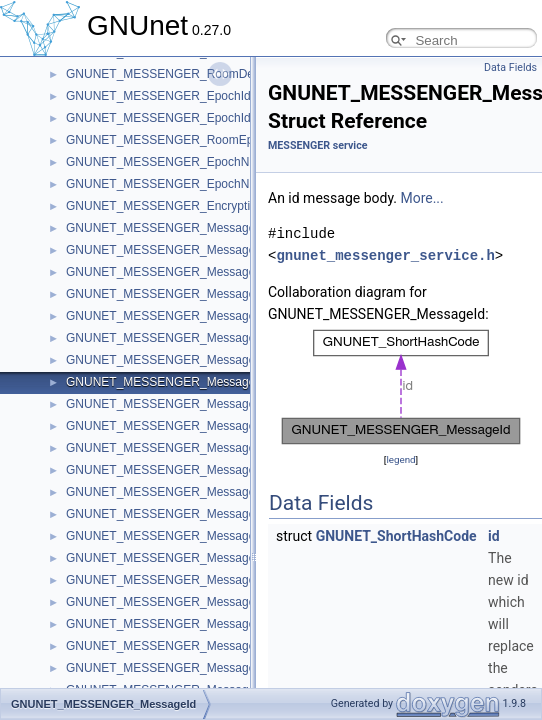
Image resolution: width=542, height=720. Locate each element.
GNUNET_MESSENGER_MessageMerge (177, 426)
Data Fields (510, 67)
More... (421, 198)
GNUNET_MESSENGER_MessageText (171, 492)
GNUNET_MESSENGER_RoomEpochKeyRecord (199, 140)
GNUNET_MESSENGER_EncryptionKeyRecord (194, 206)
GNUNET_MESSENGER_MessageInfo (170, 250)
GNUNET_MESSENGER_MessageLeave (177, 294)
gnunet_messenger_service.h (385, 255)
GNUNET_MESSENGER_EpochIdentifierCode (190, 96)
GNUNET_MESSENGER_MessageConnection (191, 580)
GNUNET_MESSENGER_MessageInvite (175, 470)
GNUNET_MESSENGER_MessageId (165, 382)
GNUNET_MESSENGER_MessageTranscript (187, 624)
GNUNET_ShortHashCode (396, 536)
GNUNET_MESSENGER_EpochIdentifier (176, 118)
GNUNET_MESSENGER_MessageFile (170, 514)
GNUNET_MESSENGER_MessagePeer (173, 360)
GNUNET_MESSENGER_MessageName (176, 316)
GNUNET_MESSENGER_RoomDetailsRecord (190, 74)
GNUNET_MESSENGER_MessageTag (170, 646)
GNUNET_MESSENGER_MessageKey (171, 338)
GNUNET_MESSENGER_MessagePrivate (179, 536)
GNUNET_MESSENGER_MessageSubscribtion (193, 668)
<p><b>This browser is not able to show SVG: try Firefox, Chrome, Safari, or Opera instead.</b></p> (401, 387)
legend (400, 459)
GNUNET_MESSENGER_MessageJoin (171, 272)
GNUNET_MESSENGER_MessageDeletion (182, 558)
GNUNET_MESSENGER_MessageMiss (173, 404)
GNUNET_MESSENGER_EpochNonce (170, 184)
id (494, 536)
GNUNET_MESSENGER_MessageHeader (180, 228)
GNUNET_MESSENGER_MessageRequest (183, 448)
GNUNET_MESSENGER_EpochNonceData (183, 162)
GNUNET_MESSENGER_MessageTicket (176, 602)
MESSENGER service (317, 145)
